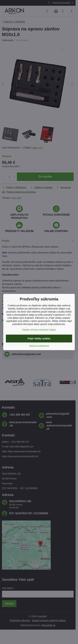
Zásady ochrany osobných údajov (39, 330)
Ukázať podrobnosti (39, 346)
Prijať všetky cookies (39, 339)
